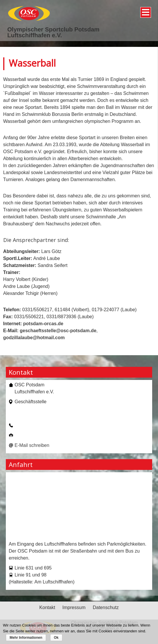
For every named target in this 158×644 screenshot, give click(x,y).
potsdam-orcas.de (43, 324)
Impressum (74, 607)
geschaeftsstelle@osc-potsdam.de (58, 331)
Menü (145, 10)
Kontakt (47, 607)
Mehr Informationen (26, 638)
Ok (56, 638)
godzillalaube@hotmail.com (34, 338)
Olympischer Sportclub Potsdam (53, 29)
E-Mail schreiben (32, 445)
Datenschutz (106, 607)
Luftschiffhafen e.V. (35, 35)
